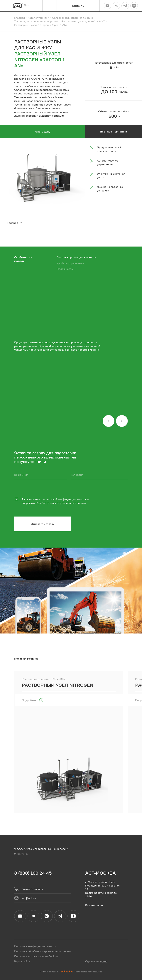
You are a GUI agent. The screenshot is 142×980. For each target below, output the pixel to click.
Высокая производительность (76, 257)
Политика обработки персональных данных (43, 951)
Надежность (65, 269)
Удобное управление (70, 263)
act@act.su (25, 898)
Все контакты (94, 905)
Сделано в (96, 961)
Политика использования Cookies (36, 956)
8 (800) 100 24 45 (33, 873)
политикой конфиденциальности (65, 499)
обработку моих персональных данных (61, 503)
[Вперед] (122, 421)
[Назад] (109, 421)
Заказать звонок (29, 889)
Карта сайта (22, 961)
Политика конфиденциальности (35, 946)
